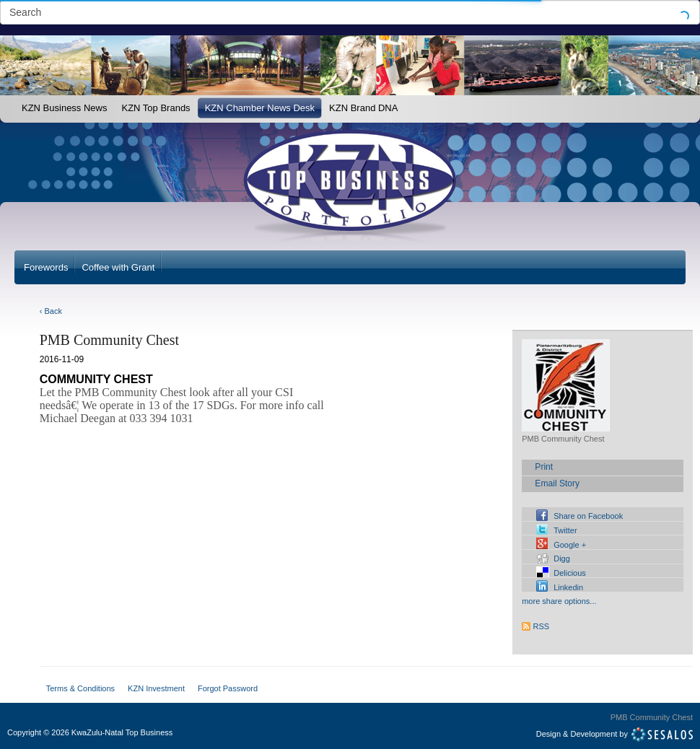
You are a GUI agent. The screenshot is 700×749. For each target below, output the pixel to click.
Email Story (557, 483)
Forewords (46, 267)
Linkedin (568, 587)
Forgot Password (228, 688)
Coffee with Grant (118, 267)
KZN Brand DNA (363, 108)
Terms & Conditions (80, 688)
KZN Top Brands (156, 108)
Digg (562, 559)
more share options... (559, 601)
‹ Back (51, 311)
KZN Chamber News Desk (260, 108)
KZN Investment (156, 688)
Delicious (570, 573)
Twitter (565, 530)
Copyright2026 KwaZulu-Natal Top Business (90, 732)
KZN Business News (64, 108)
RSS (542, 626)
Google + (570, 545)
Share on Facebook (588, 516)
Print (544, 467)
